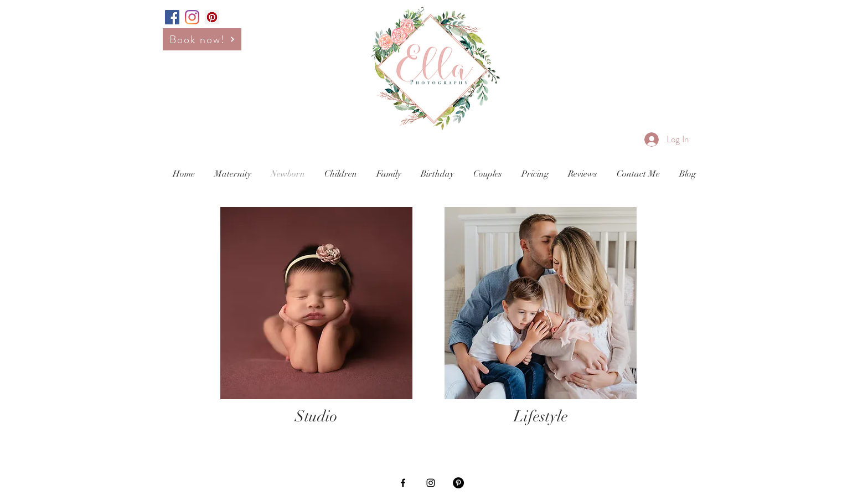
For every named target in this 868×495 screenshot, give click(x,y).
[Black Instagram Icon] (431, 483)
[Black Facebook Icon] (403, 483)
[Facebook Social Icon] (172, 17)
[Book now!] (202, 39)
